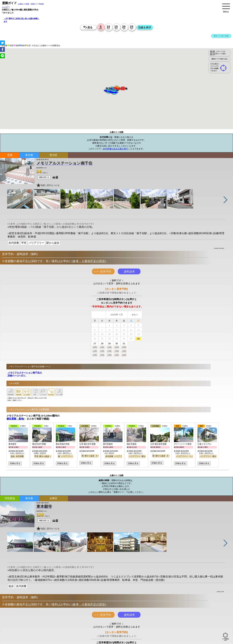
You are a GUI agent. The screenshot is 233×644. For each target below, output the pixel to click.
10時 (95, 347)
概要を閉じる (44, 177)
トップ (5, 7)
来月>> (135, 315)
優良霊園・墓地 (15, 419)
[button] (108, 92)
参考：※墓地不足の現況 (89, 261)
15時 (95, 355)
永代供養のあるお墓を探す (116, 149)
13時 (95, 351)
